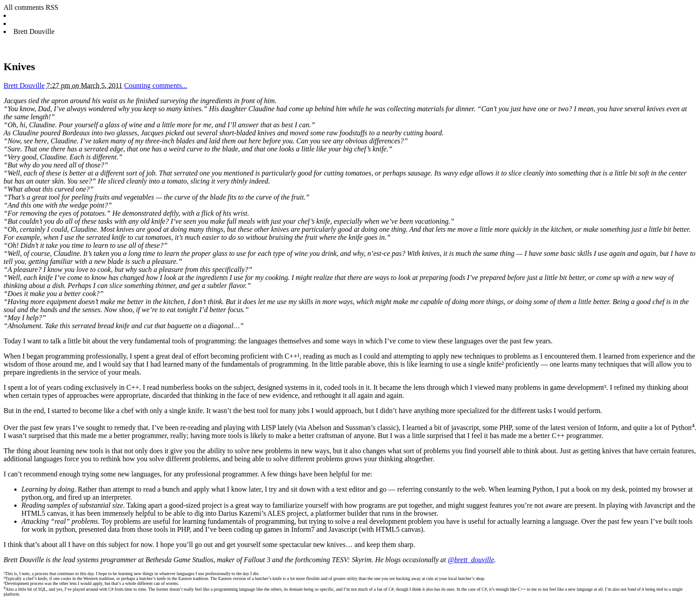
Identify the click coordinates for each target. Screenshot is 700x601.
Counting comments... (156, 86)
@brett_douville (471, 560)
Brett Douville (24, 86)
